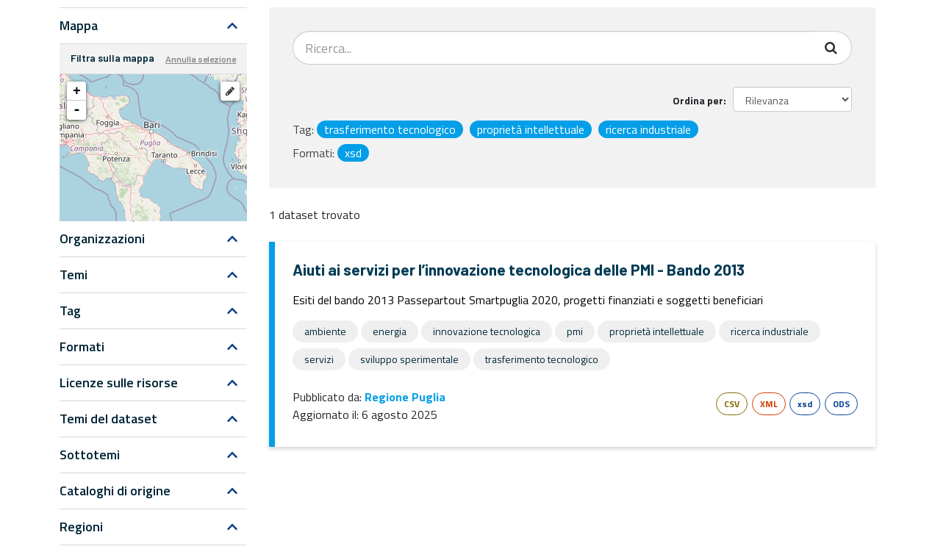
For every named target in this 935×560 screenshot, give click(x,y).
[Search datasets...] (553, 48)
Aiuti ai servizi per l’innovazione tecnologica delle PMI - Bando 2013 (519, 269)
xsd (805, 404)
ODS (841, 404)
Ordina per (698, 100)
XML (769, 404)
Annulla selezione (201, 59)
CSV (732, 404)
